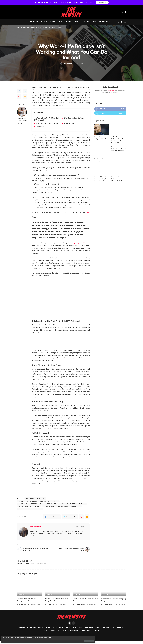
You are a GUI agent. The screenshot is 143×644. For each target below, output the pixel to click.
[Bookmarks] (125, 12)
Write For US (102, 3)
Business (72, 324)
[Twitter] (122, 12)
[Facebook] (120, 12)
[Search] (125, 22)
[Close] (141, 3)
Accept (23, 640)
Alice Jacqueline (68, 345)
